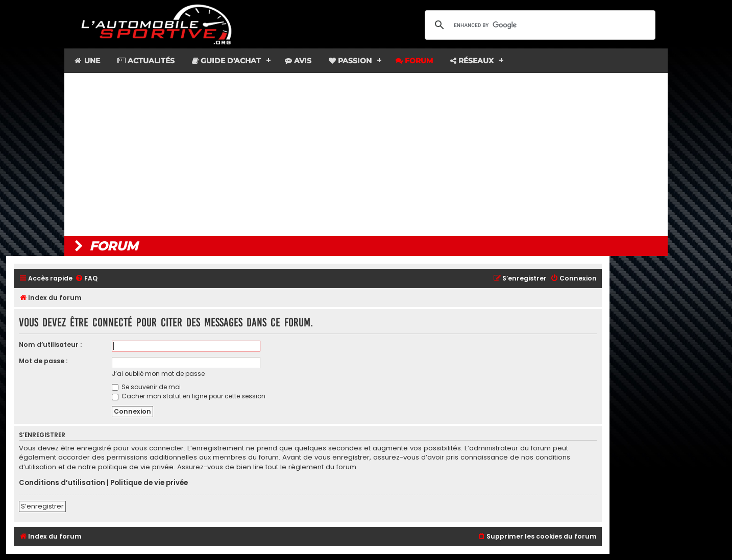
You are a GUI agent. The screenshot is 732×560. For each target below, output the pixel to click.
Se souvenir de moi (146, 387)
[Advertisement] (366, 155)
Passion (350, 61)
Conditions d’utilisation (62, 483)
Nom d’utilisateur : (50, 345)
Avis (298, 61)
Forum (414, 61)
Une (87, 61)
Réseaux (472, 61)
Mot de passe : (43, 361)
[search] (539, 25)
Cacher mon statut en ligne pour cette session (189, 396)
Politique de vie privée (149, 483)
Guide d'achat (226, 61)
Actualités (146, 61)
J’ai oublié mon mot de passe (158, 374)
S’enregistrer (42, 506)
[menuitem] (86, 279)
